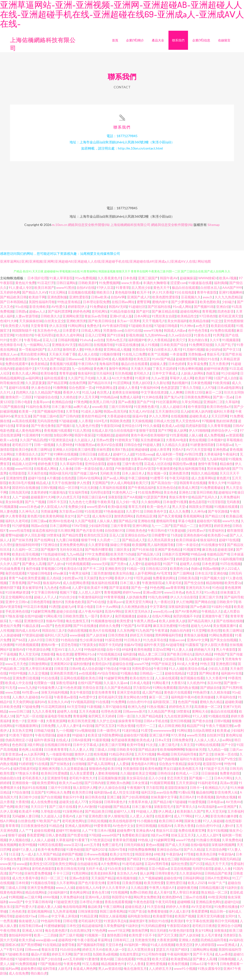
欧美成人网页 (188, 492)
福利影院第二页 (164, 706)
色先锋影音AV (11, 349)
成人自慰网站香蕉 (76, 587)
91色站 (217, 592)
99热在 (5, 682)
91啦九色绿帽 (158, 601)
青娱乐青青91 (179, 501)
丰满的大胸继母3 (156, 287)
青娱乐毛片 (215, 358)
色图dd (64, 592)
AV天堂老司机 (202, 911)
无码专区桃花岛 (71, 554)
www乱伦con (163, 616)
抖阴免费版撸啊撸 (141, 854)
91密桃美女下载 (127, 444)
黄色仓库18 (100, 897)
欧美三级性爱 (84, 454)
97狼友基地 (14, 620)
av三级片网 (33, 901)
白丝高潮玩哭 (80, 935)
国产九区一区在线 (29, 720)
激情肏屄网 (140, 935)
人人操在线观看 (167, 682)
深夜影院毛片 (164, 811)
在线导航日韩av (30, 930)
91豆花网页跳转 (53, 711)
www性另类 (196, 739)
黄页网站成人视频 (117, 354)
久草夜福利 (212, 458)
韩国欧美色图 (120, 425)
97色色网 (99, 935)
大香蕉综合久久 (27, 458)
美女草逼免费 (197, 368)
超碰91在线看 (19, 392)
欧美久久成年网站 (70, 339)
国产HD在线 (96, 606)
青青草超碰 (67, 377)
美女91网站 (203, 935)
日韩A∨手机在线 (156, 725)
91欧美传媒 (221, 387)
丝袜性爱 (103, 454)
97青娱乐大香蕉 (27, 777)
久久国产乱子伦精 (81, 382)
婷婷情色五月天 (181, 711)
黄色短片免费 (25, 287)
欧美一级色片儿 (158, 511)
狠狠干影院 (147, 435)
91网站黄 (184, 735)
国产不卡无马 (203, 958)
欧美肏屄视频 (178, 968)
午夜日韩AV (156, 535)
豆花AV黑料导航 (157, 868)
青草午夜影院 (207, 297)
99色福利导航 (51, 925)
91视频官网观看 (162, 787)
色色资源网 (63, 630)
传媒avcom (177, 644)
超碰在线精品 (175, 677)
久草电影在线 (51, 816)
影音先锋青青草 (103, 697)
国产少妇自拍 (51, 963)
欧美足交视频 (145, 777)
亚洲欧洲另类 (76, 325)
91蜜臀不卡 (159, 482)
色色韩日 (19, 749)
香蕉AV (68, 820)
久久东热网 (125, 635)
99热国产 (221, 658)
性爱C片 (16, 344)
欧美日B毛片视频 (21, 487)
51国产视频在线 (12, 411)
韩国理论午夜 (122, 901)
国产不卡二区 (93, 573)
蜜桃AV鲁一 (50, 649)
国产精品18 (162, 806)
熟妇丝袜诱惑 (226, 425)
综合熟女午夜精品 (172, 768)
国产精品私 (122, 811)
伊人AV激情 (87, 811)
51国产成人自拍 (225, 382)
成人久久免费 (179, 516)
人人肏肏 (66, 473)
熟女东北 (7, 911)
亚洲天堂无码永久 (138, 616)
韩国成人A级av (175, 335)
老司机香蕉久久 (34, 782)
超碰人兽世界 (160, 454)
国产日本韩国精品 (13, 306)
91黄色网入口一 (124, 497)
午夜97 (213, 968)
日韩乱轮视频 (97, 825)
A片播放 (53, 482)
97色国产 (128, 630)
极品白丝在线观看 (185, 292)
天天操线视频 (142, 425)
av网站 (227, 744)
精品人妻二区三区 (151, 658)
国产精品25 (127, 525)
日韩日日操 (87, 458)
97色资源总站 (100, 844)
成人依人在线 (87, 358)
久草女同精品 (191, 406)
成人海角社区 (102, 520)
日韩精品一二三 (151, 677)
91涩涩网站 (122, 387)
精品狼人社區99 (24, 468)
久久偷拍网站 (151, 506)
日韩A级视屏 (81, 744)
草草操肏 (22, 430)
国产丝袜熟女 (60, 768)
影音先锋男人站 (226, 797)
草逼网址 (104, 944)
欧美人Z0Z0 (197, 887)
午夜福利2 (230, 458)
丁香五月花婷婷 (164, 373)
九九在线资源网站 (177, 720)
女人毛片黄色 (211, 939)
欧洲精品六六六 (217, 792)
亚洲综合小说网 (229, 930)
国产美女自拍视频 (223, 644)
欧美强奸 (177, 925)
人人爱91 (136, 568)
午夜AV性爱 (94, 863)
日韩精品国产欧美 (218, 877)
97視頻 (94, 839)
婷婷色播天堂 (48, 468)
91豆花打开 (46, 287)
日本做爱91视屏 (175, 506)
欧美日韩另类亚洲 (81, 725)
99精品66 (198, 558)
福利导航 (49, 973)
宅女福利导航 (78, 497)
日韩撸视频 (226, 963)
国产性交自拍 (194, 587)
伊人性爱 (83, 487)
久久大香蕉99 (216, 682)
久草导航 (72, 416)
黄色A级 (106, 963)
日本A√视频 (106, 835)
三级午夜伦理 (132, 468)
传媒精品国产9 (218, 558)
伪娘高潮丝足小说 (19, 744)
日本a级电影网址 (230, 392)
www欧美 (99, 411)
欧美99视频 (27, 849)
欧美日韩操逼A (187, 544)
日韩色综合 (166, 777)
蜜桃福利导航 (166, 525)
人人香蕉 (85, 425)
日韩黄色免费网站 (198, 401)
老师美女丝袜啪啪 (125, 397)
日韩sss (43, 920)
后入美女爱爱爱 (81, 777)
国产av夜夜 (126, 406)
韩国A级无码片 (60, 477)
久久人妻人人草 (81, 754)
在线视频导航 (103, 349)
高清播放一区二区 (208, 711)
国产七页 (83, 520)
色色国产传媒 (188, 706)
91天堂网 (198, 635)
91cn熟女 (211, 597)
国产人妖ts (55, 568)
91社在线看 (50, 682)
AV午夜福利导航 (114, 330)
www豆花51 (73, 849)
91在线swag (145, 458)
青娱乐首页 (50, 954)
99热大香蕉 (93, 354)
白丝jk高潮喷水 (204, 735)
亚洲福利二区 (213, 406)
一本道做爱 (178, 358)
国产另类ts (119, 568)
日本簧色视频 (201, 387)
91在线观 (41, 768)
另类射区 (230, 939)
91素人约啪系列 (20, 663)
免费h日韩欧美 (141, 897)
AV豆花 (46, 701)
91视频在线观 (219, 720)
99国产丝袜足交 (163, 668)
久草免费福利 (113, 930)
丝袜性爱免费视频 (38, 877)
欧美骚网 (139, 549)
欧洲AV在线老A (61, 525)
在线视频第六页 (193, 463)
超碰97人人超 (123, 458)
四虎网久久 (24, 397)
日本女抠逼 (140, 787)
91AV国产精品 (163, 363)
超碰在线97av (25, 920)
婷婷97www (132, 597)
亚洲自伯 (223, 311)
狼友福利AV (52, 587)
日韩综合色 (132, 449)
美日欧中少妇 (29, 801)
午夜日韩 (160, 673)
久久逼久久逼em (116, 687)
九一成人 (28, 858)
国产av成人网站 (115, 482)
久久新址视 (161, 387)
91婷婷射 (25, 768)
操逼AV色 (140, 420)
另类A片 (178, 454)
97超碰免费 (30, 711)
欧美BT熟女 (120, 454)
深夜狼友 (221, 935)
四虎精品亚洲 (146, 520)
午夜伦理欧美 (10, 935)
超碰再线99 (67, 944)
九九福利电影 (216, 463)
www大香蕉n (131, 287)
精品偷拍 (226, 468)
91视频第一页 (95, 939)
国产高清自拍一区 (164, 487)
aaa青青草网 (175, 592)
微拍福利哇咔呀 (27, 549)
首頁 (115, 40)
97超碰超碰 (68, 425)
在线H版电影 (200, 849)
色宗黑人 (103, 397)
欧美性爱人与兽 (17, 330)
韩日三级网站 (137, 873)
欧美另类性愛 (154, 887)
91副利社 (231, 892)
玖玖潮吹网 (66, 535)
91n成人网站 (182, 311)
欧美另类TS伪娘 (122, 558)
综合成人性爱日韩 (62, 563)
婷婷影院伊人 (78, 311)
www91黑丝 (65, 292)
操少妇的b (213, 354)
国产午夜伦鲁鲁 (43, 430)
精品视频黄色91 (113, 968)
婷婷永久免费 (109, 630)
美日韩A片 (187, 801)
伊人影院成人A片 (53, 511)
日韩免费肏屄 (182, 744)
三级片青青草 (120, 530)
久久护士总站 (106, 725)
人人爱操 (122, 768)
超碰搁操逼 (188, 282)
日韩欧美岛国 (188, 582)
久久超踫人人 (84, 444)
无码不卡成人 (96, 873)
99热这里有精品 (69, 306)
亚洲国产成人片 (139, 301)
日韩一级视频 (44, 449)
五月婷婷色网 (10, 297)
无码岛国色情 (47, 425)
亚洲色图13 (97, 820)
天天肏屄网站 (22, 706)
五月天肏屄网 (107, 663)
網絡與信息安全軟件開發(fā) (89, 229)
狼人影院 (106, 473)
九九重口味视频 (67, 544)
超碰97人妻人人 (24, 854)
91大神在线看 (152, 401)
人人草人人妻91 (68, 730)
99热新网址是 (106, 392)
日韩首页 (61, 673)
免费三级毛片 (112, 849)
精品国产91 (195, 730)
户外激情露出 (125, 473)
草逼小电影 (186, 525)
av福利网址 (34, 382)
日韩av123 (198, 968)
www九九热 (27, 692)
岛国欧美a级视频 (105, 958)
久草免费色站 (232, 844)
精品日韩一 (218, 916)
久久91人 (7, 397)
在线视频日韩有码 (58, 749)
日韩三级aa (39, 525)
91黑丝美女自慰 (163, 320)
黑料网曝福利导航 (168, 639)
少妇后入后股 (218, 673)
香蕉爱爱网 (35, 839)
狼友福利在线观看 (105, 587)
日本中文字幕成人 (165, 377)
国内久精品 (203, 658)
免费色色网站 (88, 563)
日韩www (32, 954)
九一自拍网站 (81, 373)
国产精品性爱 (72, 539)
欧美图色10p (179, 573)
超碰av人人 (37, 316)
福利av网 (12, 973)
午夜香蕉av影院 (65, 701)
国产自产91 (145, 406)
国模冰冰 (12, 949)
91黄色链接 (75, 854)
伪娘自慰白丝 (10, 782)
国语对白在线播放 (25, 492)
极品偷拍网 (204, 797)
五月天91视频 (145, 758)
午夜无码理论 (44, 339)
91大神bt (187, 330)
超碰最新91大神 (42, 501)
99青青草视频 (114, 601)
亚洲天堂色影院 (128, 697)
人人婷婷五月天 (160, 973)
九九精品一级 (217, 754)
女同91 (230, 920)
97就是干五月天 (216, 773)
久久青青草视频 (219, 430)
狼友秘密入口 (29, 925)
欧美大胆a (26, 944)
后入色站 (53, 582)
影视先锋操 (134, 339)
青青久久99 (217, 487)
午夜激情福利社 (90, 601)
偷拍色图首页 (15, 363)
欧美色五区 (142, 363)
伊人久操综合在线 (112, 792)
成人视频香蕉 (122, 363)
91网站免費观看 (221, 639)
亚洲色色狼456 (194, 539)
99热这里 (143, 963)
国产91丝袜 (115, 339)
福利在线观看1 (55, 382)
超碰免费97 (125, 835)
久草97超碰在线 (114, 711)
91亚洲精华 (30, 439)
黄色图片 (223, 482)
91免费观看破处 (212, 492)
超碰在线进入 (135, 911)
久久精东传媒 (220, 697)
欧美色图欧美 (210, 306)
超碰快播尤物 (187, 892)
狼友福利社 (86, 377)
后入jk (185, 416)
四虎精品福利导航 (214, 944)
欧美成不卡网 (97, 592)
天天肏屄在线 (37, 477)
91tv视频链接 (84, 735)
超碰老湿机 (226, 554)
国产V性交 (229, 763)
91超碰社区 (137, 311)
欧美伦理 (214, 635)
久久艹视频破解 (150, 882)
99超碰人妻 (151, 449)
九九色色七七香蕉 (82, 506)
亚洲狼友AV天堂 (64, 349)
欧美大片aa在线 (71, 787)
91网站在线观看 (207, 749)
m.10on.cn (60, 229)
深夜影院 (115, 501)
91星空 (146, 735)
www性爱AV (96, 511)
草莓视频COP (51, 573)
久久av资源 (159, 382)
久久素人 (103, 382)
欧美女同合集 (122, 577)
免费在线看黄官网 (192, 835)
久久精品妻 (139, 892)
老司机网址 (100, 316)
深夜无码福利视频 (54, 697)
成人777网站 (183, 820)
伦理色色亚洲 (111, 716)
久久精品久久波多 (175, 449)
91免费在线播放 (226, 911)
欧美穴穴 (179, 344)
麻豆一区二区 (159, 701)
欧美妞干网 (37, 301)
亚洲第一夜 (36, 725)
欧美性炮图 (142, 654)
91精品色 (56, 830)
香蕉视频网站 (193, 520)
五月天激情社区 (167, 416)
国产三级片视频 (71, 939)
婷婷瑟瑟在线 (186, 563)
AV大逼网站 (21, 873)
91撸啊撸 (60, 392)
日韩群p (21, 316)
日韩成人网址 (91, 335)
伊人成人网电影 (122, 487)
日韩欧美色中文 (155, 516)
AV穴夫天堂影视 (198, 454)
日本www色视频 (96, 858)
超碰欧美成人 (199, 420)
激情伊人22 (83, 758)
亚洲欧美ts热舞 (118, 787)
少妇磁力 (228, 306)
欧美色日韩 (94, 682)
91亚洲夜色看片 (146, 411)
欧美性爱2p (233, 587)
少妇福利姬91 (57, 897)
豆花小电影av (158, 873)
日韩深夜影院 (88, 916)
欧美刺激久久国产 (190, 816)
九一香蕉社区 (164, 606)
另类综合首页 (92, 692)
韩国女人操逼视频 (112, 920)
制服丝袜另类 (195, 754)
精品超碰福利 (91, 930)
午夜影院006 (110, 430)
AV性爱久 (58, 311)
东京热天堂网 (22, 735)
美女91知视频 (217, 835)
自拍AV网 (118, 301)
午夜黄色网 (72, 968)
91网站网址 (76, 330)
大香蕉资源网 (56, 725)
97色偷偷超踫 (114, 516)
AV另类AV (234, 806)
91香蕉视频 (205, 801)
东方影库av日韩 (71, 516)
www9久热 (231, 525)
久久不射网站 (66, 887)
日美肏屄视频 (132, 887)
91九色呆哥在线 (155, 644)
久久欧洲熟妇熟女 (134, 611)
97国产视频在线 (50, 968)
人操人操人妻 (107, 525)
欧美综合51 (72, 573)
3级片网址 (35, 749)
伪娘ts (196, 573)
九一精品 (15, 625)
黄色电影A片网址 (144, 768)
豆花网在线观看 (72, 682)
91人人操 (176, 673)
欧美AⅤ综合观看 (110, 449)
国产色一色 (139, 592)
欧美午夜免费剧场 (51, 854)
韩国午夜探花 (84, 439)
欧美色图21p (207, 563)
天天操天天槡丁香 (62, 358)
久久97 (215, 344)
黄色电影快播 (125, 297)
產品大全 (158, 40)
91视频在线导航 (42, 887)
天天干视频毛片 (154, 325)
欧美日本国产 (44, 292)
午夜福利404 (149, 392)
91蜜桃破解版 (54, 930)
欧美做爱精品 (181, 963)
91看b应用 (186, 797)
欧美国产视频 (185, 920)
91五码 (18, 954)
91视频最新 (231, 344)
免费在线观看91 (17, 368)
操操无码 (194, 768)
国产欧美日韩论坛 (180, 658)
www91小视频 (185, 973)
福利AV (40, 706)
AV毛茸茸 (164, 577)
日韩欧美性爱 (72, 620)
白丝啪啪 (79, 768)
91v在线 (21, 311)
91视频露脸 (9, 511)
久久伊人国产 (10, 568)
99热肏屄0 (200, 697)
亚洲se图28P (152, 597)
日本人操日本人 (133, 477)
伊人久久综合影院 (183, 601)
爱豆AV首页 (145, 473)
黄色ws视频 (154, 849)
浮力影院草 (154, 792)
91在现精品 (51, 949)
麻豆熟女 (209, 554)
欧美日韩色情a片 (219, 411)
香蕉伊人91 (71, 397)
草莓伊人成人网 (181, 382)
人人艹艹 (25, 835)
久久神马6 (198, 516)
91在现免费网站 (150, 497)
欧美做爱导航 (163, 920)
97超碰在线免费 (62, 763)
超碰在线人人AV (88, 892)
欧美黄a (223, 735)
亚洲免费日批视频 (26, 682)
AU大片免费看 (122, 382)
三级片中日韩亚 (59, 792)
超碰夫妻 (63, 739)
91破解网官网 (164, 844)
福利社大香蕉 (223, 416)
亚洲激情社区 (34, 625)
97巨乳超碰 (142, 582)
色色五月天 (194, 597)
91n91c (6, 773)
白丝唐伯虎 (26, 825)
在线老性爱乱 (129, 958)
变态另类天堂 (177, 782)
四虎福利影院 (195, 430)
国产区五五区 (105, 730)
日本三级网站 (60, 530)
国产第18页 (82, 958)
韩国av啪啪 (211, 573)
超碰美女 (66, 806)
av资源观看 (234, 439)
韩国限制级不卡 (24, 335)
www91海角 (153, 335)
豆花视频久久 (191, 301)
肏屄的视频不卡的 (186, 620)
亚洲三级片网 (159, 739)
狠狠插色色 (97, 773)
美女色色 (170, 497)
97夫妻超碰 (176, 535)
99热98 (229, 768)
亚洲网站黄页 (72, 320)
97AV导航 (79, 530)
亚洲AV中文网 (197, 644)
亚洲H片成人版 (121, 320)
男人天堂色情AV (188, 425)
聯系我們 (178, 40)
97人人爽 (202, 820)
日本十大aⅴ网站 (107, 611)
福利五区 (148, 797)
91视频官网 (192, 554)
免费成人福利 (130, 401)
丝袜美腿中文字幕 (164, 801)
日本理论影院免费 (96, 306)
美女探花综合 (136, 782)
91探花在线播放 (127, 349)
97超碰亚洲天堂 (66, 906)
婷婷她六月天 (204, 654)
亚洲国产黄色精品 (168, 554)
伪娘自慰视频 (77, 635)
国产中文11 (231, 354)
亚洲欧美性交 (115, 573)
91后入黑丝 (81, 435)
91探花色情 (113, 644)
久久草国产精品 (48, 858)
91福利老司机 (208, 787)
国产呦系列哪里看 (98, 554)
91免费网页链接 (201, 349)
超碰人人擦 (20, 463)
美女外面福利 (177, 325)
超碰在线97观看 (208, 525)
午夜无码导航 (165, 906)
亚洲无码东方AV (198, 592)
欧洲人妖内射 (201, 416)
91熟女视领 (126, 730)
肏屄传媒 (32, 573)
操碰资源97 (138, 925)
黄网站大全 (200, 716)
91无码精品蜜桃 (153, 930)
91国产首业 (137, 916)
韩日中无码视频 (226, 925)
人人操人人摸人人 (207, 744)
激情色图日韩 (117, 939)
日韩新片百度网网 (175, 558)
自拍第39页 (215, 739)
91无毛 (10, 692)
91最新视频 (101, 744)
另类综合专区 (142, 354)
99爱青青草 (102, 830)
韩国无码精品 (229, 863)
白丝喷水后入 (210, 292)
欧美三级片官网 (113, 749)
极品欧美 (94, 911)
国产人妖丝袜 (96, 639)
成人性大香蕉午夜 (25, 882)
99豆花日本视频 (35, 611)
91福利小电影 (222, 611)
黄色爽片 (100, 373)
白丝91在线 (133, 335)
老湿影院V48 (212, 768)
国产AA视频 (132, 501)
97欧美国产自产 (48, 825)
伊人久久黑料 (159, 420)
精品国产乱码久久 (205, 501)
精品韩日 (85, 349)
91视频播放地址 (103, 625)
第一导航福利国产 (32, 354)
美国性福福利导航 (42, 306)
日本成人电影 (140, 687)
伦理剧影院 (17, 477)
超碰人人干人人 (46, 601)
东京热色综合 (166, 492)
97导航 (189, 858)
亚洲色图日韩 (226, 668)
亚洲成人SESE (32, 935)
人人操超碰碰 (10, 639)
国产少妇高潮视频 (135, 801)
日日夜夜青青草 (56, 754)
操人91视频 (150, 349)
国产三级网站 (183, 577)
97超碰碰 (179, 806)
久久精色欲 (68, 401)
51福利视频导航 (231, 563)
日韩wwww (74, 363)
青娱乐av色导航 (96, 320)
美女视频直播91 (225, 630)
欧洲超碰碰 (140, 454)
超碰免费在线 (30, 973)
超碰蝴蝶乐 (185, 906)
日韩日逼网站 (66, 287)
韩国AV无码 (118, 311)
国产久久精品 (193, 854)
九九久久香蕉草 (43, 716)
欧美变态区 (184, 949)
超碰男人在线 (190, 568)
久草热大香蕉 (184, 830)
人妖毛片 (64, 973)
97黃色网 (81, 406)
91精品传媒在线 (122, 316)
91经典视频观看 (77, 568)
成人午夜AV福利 (90, 616)
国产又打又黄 (167, 939)
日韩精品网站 (129, 663)
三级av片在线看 (194, 901)
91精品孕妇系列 (121, 758)
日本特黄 (22, 887)
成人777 (81, 806)
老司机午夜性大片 (82, 782)
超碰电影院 (153, 568)
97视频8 (208, 425)
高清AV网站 (114, 616)
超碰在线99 (172, 882)
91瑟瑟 (192, 677)
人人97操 (208, 392)
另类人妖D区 (142, 387)
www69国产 (111, 839)
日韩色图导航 (40, 606)
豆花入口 (49, 344)
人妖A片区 (36, 644)
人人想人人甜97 (90, 597)
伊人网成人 (167, 816)
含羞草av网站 (141, 463)
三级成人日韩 (104, 754)
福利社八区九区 (56, 639)
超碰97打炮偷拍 (68, 835)
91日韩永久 (132, 644)
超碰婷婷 (122, 439)
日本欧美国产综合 (173, 349)
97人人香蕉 (135, 968)
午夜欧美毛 (106, 506)
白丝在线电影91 (125, 435)
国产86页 (34, 587)
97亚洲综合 (49, 549)
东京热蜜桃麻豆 (152, 444)
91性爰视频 (178, 439)
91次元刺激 (89, 492)
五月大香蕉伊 (219, 368)
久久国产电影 (85, 525)
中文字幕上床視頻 (65, 920)
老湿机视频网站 (39, 916)
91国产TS (170, 568)
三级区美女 (122, 554)
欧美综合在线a (195, 673)
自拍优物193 (114, 535)
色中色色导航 (198, 335)
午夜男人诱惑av (145, 625)
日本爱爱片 (71, 335)
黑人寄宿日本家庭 (39, 673)
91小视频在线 (147, 825)
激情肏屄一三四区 (19, 401)
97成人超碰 (85, 763)
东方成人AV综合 (141, 416)
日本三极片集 (61, 411)
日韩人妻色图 (55, 839)
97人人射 (199, 720)
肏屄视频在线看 (192, 682)
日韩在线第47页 (162, 563)
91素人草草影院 (61, 282)
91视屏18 (142, 382)
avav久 (208, 301)
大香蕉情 (59, 463)
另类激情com (113, 335)
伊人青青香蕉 (15, 520)
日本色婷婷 (177, 368)
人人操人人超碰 (42, 844)
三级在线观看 (124, 963)
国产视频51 (65, 430)
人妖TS (81, 820)
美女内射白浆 (198, 344)
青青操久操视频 (195, 639)
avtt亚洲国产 (227, 811)
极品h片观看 (40, 958)
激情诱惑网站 (124, 520)
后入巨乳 (54, 354)
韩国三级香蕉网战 (113, 916)
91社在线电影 (185, 297)
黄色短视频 (197, 444)
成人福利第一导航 (169, 458)
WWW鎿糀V (208, 282)
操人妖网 (180, 435)
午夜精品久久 (211, 616)
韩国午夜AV (169, 282)
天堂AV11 (59, 654)
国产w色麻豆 (200, 611)
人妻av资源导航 (27, 320)
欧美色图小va (218, 539)
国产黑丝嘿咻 (30, 949)
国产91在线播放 (85, 630)
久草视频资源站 (56, 863)
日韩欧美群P (88, 287)
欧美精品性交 (187, 320)
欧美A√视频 (228, 282)
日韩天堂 (52, 644)
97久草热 (178, 739)
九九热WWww (155, 339)
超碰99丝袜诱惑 (215, 373)
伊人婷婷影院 (205, 949)
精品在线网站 (35, 897)
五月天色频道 (89, 716)
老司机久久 (142, 377)
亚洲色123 (187, 497)
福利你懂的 (81, 668)
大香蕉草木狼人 (140, 806)
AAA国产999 (232, 292)
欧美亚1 (94, 739)
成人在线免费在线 (44, 806)
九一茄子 (91, 620)
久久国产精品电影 (149, 720)
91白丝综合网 (70, 954)
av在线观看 (87, 677)
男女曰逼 (170, 773)
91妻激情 (91, 963)
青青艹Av (15, 582)
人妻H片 (228, 830)
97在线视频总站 (109, 658)
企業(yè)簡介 (135, 40)
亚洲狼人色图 (188, 944)
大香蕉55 (178, 687)
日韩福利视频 (68, 344)
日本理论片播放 (91, 906)
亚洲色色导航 (37, 563)
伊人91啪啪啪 (199, 435)
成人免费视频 (214, 439)
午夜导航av (32, 344)
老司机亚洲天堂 (230, 320)
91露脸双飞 (194, 649)
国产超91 (143, 316)
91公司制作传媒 (153, 958)
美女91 (70, 520)
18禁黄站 (53, 539)
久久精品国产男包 (161, 716)
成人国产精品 (152, 697)
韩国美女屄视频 (201, 511)
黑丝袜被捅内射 (219, 473)
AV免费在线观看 (222, 335)
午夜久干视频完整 (219, 730)
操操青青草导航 (130, 725)
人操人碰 (195, 439)
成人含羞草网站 (203, 482)
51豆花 (14, 858)
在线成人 (62, 744)
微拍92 (57, 606)
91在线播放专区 (213, 549)
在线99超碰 (33, 620)
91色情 (183, 630)
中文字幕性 (158, 611)
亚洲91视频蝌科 (231, 297)
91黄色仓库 (202, 339)
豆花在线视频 (180, 873)
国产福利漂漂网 (59, 316)
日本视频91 (216, 444)
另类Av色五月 (116, 344)
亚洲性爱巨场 (176, 887)
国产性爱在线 (77, 839)
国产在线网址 (44, 544)
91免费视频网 (109, 287)
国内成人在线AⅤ (28, 635)
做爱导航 (68, 949)
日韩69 (74, 673)
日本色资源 (210, 568)
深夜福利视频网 (223, 849)
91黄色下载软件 (21, 739)
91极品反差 (30, 630)
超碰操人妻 (158, 368)
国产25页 (196, 868)
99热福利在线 (94, 654)
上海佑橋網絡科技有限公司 (130, 229)
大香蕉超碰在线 (119, 420)
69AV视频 (50, 901)
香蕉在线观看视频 (118, 906)
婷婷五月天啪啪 (142, 639)
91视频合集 (129, 677)
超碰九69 (68, 611)
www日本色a (29, 511)
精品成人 (43, 487)
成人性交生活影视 (126, 797)
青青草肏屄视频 (124, 844)
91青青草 (122, 292)
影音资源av (14, 758)
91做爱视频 (197, 806)
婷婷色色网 (81, 316)
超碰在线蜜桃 (44, 835)
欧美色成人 (145, 744)
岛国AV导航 (117, 854)
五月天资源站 (186, 787)
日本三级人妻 (130, 587)
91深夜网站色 (73, 816)
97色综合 (110, 673)
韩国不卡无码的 (110, 649)
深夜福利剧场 (178, 611)
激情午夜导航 (208, 468)
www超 (22, 868)
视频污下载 (68, 597)
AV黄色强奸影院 (181, 935)
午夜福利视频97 (179, 958)
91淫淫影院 (216, 506)
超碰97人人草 (124, 816)
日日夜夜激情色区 (34, 830)
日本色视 (129, 282)
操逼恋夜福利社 (44, 535)
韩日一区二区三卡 (54, 882)
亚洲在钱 (220, 577)
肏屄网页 (205, 530)
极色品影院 (197, 506)
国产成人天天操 (177, 849)
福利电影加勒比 (139, 920)
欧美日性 (114, 773)
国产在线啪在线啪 (229, 625)
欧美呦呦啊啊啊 (172, 754)
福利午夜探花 (44, 744)
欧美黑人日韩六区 (103, 406)
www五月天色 (16, 668)
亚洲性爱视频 (156, 968)
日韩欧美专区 (126, 754)
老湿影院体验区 (176, 792)
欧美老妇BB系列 (103, 877)
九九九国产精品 (52, 363)
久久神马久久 (29, 516)
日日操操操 (209, 777)
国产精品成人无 (134, 544)
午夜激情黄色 (166, 473)
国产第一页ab (223, 401)
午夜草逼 (161, 635)
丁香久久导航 (189, 392)
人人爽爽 (176, 397)
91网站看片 (52, 620)
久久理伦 (7, 549)
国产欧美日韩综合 (102, 325)
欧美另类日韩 (82, 797)
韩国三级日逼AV (94, 501)
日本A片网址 (224, 782)
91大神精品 (150, 863)
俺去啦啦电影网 (74, 911)
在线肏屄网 (77, 387)
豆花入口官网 (95, 339)
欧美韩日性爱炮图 (54, 777)
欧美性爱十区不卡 (142, 939)
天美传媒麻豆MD (97, 363)
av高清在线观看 (24, 425)
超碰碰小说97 (213, 663)
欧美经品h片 (101, 668)
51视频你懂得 (110, 358)
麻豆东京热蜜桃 (165, 630)
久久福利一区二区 (25, 554)
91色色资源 (72, 692)
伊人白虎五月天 (68, 501)
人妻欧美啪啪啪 (107, 777)
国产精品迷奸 (148, 754)
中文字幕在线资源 (154, 397)
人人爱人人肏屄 (141, 820)
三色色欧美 (17, 916)
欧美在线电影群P (122, 825)
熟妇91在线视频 (34, 792)
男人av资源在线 (110, 973)
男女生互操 (23, 420)
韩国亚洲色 (143, 858)
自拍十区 (113, 654)
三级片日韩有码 (120, 411)
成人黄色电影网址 (29, 435)
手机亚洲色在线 (17, 616)
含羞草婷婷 (39, 497)
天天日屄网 (219, 420)
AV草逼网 (144, 630)
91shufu (86, 344)
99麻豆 (124, 673)
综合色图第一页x (81, 392)
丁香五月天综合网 (35, 763)
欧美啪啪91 (159, 439)
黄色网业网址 (80, 897)
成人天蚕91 (162, 897)
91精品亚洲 (88, 920)
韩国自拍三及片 (54, 635)
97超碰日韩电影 (166, 330)
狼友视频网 (8, 849)
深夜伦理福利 (66, 687)
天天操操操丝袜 (31, 325)
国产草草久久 (186, 811)
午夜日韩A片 (88, 368)
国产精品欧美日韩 (13, 301)
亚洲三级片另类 (210, 601)
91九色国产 (144, 635)
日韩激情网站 (38, 668)
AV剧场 (88, 730)
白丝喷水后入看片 (167, 354)
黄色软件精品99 (93, 420)
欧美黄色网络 (52, 520)
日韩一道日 (125, 720)
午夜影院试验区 (178, 930)
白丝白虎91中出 (139, 706)
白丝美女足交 (54, 325)
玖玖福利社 (105, 377)
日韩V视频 (48, 492)
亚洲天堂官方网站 (139, 606)
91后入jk (88, 397)
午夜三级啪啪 (138, 482)
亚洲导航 (113, 887)
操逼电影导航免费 (58, 720)
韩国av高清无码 (115, 416)
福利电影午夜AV (183, 701)
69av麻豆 (60, 577)
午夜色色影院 (143, 906)
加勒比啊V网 (63, 439)
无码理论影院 (100, 497)
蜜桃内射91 (161, 306)
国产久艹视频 (35, 506)
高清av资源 (228, 787)
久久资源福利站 (191, 877)
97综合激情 (20, 797)
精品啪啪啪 (214, 587)
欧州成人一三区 (188, 777)
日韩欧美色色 (136, 535)
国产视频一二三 (200, 782)
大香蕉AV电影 (176, 444)
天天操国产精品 (103, 882)
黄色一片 (19, 725)
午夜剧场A (174, 858)
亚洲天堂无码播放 (210, 920)
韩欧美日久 (105, 297)
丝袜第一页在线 (226, 758)
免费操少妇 (76, 511)
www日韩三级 (19, 716)
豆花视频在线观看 (81, 297)
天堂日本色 (114, 949)
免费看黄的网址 (164, 582)
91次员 (151, 749)
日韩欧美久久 (51, 320)
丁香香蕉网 (17, 587)
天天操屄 (90, 582)
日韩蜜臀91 (160, 539)
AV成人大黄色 (187, 668)
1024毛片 (101, 425)
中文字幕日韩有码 (44, 597)
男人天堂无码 (29, 658)
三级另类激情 (101, 577)
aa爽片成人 (82, 411)
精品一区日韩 (68, 492)
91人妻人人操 (182, 654)
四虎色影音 (226, 316)
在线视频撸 (179, 420)
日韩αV (33, 363)
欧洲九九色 (136, 711)
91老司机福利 (132, 868)
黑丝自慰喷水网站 (34, 358)
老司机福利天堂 (110, 701)
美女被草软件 (32, 592)
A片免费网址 (111, 868)
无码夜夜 (233, 506)
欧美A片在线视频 (102, 635)
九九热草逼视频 (64, 916)
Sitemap (214, 229)
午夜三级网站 (113, 911)
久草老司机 (174, 587)
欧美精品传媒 (199, 325)
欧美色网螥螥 (115, 863)
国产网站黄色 (209, 677)
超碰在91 (212, 763)
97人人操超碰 (213, 825)
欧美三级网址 (41, 454)
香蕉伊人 (106, 620)
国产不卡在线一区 (166, 463)
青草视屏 (209, 316)
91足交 (216, 325)
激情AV (18, 654)
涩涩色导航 (69, 649)
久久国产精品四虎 (33, 444)
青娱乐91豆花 (166, 835)
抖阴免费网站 (112, 739)
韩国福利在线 (189, 863)
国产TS (46, 458)
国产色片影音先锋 (89, 535)
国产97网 (165, 435)
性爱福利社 (217, 535)
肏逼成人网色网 (85, 973)
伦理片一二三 (146, 730)
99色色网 (157, 592)
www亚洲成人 (227, 949)
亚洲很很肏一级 (24, 787)
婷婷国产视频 (71, 858)
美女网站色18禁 (135, 701)
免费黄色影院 (230, 777)
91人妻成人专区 (20, 292)
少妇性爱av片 (196, 535)
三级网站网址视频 (203, 954)
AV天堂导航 (76, 711)
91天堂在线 (155, 911)
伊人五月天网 (88, 401)
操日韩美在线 (95, 801)
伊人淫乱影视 (34, 539)
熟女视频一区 (157, 477)
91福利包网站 (151, 663)
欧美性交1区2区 (41, 868)
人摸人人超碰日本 (173, 411)
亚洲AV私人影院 (97, 901)
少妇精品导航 (173, 663)
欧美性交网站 (65, 868)
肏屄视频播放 (125, 620)
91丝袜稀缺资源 (17, 597)
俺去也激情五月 (77, 625)
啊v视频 (163, 758)
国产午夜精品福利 (141, 492)
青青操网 (80, 720)
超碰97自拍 (36, 482)
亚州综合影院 (95, 468)
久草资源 (19, 563)
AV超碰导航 (174, 649)
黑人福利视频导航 (161, 549)
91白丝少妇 (68, 601)
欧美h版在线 (117, 511)
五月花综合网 (215, 854)
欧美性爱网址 (47, 787)
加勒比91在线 (208, 363)
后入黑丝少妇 (141, 292)
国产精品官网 (57, 387)
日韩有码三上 (123, 944)
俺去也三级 (169, 863)
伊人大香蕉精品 (159, 344)
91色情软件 (24, 339)
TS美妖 (176, 539)
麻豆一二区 (214, 397)
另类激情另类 (145, 944)
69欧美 (159, 858)
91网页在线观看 (50, 849)
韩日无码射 (158, 935)
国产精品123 (214, 520)
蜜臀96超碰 (14, 539)
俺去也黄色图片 (56, 935)
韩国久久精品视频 (204, 477)
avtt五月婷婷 (73, 963)
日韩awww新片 (134, 716)
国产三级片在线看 (62, 811)
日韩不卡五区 (57, 506)
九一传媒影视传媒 (59, 758)
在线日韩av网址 (123, 306)
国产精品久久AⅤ (34, 297)
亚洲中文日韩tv (17, 606)
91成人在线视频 (162, 949)
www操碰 (77, 639)
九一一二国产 (161, 530)
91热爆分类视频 (208, 844)
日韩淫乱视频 (32, 863)
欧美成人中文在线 (19, 687)
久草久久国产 (63, 663)
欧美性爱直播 (34, 582)
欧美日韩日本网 (171, 825)
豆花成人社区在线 (157, 468)
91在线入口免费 (134, 358)
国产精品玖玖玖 (99, 387)
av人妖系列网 (34, 758)
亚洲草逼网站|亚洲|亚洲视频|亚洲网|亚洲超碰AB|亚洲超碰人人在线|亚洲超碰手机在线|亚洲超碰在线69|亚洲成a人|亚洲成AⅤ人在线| (98, 266)
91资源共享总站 (115, 925)
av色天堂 (202, 330)
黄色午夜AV (140, 439)
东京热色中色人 (49, 335)
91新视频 (93, 711)
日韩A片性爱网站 (217, 882)
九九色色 (51, 592)
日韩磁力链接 (44, 735)
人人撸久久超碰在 (25, 701)
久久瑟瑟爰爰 (35, 387)
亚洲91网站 (141, 530)
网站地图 (204, 266)
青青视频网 (112, 597)
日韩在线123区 (157, 573)
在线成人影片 (102, 435)
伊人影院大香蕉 (216, 649)
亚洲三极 (113, 801)
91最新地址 (58, 497)
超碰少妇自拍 (66, 616)
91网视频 (15, 901)
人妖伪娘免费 (136, 601)
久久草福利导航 (71, 468)
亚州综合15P (131, 430)
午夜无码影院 (179, 482)
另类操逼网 (49, 516)
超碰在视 (113, 468)
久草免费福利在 (71, 901)
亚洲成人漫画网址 (78, 830)
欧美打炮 (22, 811)
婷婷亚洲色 (222, 530)
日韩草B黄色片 (115, 806)
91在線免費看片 (12, 573)
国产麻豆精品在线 (165, 316)
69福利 (127, 654)
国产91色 (15, 877)
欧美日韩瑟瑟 (60, 373)
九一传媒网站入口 (36, 349)
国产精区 (133, 863)
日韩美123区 (194, 397)
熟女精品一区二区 (214, 897)
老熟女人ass (9, 358)
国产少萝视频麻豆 (184, 306)
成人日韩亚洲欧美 (171, 730)
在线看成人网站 (45, 473)
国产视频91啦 (204, 311)
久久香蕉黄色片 (109, 282)
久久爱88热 (64, 449)
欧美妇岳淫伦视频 (25, 558)
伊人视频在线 (19, 844)
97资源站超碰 (32, 639)
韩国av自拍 (39, 530)
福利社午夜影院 (191, 763)
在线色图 (68, 482)
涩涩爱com (178, 287)
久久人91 (75, 654)
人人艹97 (88, 835)
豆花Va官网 (161, 654)
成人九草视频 (93, 463)
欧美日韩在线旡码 (70, 873)
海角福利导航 (109, 368)
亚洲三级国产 (148, 282)
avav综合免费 (166, 797)
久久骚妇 (127, 777)
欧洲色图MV (171, 901)
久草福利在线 (226, 701)
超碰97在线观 (229, 544)
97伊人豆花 (105, 292)
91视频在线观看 (226, 511)
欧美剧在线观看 (223, 330)
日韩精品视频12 (211, 892)
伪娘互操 (213, 377)
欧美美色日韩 (206, 858)
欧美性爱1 (124, 625)
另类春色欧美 (75, 606)
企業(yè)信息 (201, 40)
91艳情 (46, 439)
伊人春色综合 (41, 392)
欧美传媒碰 (206, 701)
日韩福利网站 (193, 882)
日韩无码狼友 (134, 849)
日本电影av (224, 449)
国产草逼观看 (119, 592)
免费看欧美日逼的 (135, 839)
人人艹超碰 (20, 501)
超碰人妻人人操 (49, 911)
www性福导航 (20, 535)
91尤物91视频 (193, 354)
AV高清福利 (206, 811)
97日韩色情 (208, 320)
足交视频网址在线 (19, 601)
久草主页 (187, 749)
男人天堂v (180, 511)
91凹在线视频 (230, 568)
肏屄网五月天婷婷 (102, 720)
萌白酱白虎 (39, 977)
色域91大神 (9, 325)
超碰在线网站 (190, 316)
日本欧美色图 (10, 711)
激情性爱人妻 (72, 354)
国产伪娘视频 (168, 763)
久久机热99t (196, 687)
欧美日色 (22, 454)
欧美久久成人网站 (25, 377)
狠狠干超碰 (16, 839)
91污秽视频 (20, 530)
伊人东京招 (57, 330)
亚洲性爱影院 (79, 301)
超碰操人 (143, 620)
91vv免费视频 (85, 282)
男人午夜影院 (226, 654)
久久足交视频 (38, 677)
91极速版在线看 (200, 287)
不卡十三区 (61, 877)
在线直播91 (163, 820)
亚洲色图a (220, 454)
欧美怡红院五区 (96, 539)
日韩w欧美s (100, 301)
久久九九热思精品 (228, 301)
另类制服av (196, 358)
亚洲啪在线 (146, 525)
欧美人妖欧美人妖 (172, 625)
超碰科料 (124, 763)
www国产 (16, 906)
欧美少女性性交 (122, 858)
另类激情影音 (133, 773)
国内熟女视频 (188, 692)
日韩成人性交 (163, 425)
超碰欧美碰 (233, 706)
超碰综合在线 (122, 668)
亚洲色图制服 (57, 301)
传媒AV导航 (55, 625)
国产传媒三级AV (45, 420)
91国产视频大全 (212, 582)
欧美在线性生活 (141, 682)
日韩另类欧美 (118, 639)
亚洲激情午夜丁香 (215, 620)
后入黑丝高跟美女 (161, 544)
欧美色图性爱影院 (166, 301)
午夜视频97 (135, 792)
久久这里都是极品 (74, 773)
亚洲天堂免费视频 (41, 892)
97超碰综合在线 (46, 401)
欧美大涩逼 (160, 963)
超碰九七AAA (201, 630)
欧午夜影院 (196, 411)
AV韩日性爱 (193, 458)
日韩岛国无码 (19, 497)
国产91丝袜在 (142, 554)
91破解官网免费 (42, 616)
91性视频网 (119, 897)
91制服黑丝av (85, 449)
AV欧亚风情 (217, 901)
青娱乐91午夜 (73, 801)
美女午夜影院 (80, 697)
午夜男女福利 (79, 577)
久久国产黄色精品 (117, 692)
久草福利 (232, 406)
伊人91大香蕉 (162, 297)
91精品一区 (135, 573)
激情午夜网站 (119, 373)
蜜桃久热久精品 (211, 706)
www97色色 (185, 844)
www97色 (142, 668)
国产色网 (7, 811)
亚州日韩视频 (180, 725)
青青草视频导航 (144, 763)
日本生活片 (203, 577)
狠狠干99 (88, 544)
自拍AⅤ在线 (86, 292)
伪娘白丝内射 (180, 635)
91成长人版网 (91, 416)
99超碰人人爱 (146, 816)
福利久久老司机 (17, 525)
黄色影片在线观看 (177, 697)
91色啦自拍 (69, 644)
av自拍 (99, 344)
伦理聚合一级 (44, 687)
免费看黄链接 (157, 916)
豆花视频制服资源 (111, 782)
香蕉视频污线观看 (63, 368)
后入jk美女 (193, 663)
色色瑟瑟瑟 (169, 392)
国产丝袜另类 (22, 544)
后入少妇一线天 (127, 506)
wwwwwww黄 (164, 735)
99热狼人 (145, 844)
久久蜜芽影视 (98, 549)
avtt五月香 (92, 849)
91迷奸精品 (130, 735)
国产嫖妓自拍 (210, 692)
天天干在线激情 (63, 487)
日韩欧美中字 (226, 606)
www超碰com (46, 944)
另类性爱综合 (142, 673)
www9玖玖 (23, 473)
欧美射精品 (39, 368)
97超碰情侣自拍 (27, 963)
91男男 (218, 339)
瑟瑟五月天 (164, 954)
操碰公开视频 (120, 549)
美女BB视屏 (14, 506)
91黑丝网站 (80, 877)
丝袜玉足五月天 (183, 839)
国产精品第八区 (148, 558)
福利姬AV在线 (231, 677)
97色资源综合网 (37, 654)
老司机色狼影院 (43, 873)
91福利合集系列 (38, 411)
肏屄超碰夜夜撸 (123, 744)
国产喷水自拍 (202, 725)
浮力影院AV (142, 692)
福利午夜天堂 (153, 649)
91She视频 (209, 863)
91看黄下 (81, 844)
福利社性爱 (179, 868)
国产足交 (206, 758)
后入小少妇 (157, 782)
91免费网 (118, 706)
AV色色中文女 (123, 830)
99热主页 (207, 668)
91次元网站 (57, 297)
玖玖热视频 (123, 377)
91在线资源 (93, 516)
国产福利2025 (96, 854)
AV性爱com (30, 697)
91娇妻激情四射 (202, 449)
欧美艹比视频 (158, 358)
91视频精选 (105, 439)
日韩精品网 (43, 663)
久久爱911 (134, 516)
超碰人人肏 (223, 873)
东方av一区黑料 (128, 325)
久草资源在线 (105, 763)
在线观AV (165, 830)
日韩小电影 (23, 406)
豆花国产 (38, 797)
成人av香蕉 (223, 958)
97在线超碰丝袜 (52, 558)
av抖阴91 (75, 463)
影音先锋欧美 (39, 311)
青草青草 (12, 830)
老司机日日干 (22, 449)
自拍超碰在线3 (88, 868)
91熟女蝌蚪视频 (190, 373)
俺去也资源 (64, 658)
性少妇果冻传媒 (91, 644)
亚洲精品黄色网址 (209, 906)
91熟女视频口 (157, 711)
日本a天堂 (162, 744)
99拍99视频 (17, 677)
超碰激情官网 (186, 363)
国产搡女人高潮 (34, 568)
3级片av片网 (160, 839)
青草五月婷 (137, 511)
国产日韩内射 (69, 420)
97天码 (42, 373)
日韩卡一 (196, 792)
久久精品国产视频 (48, 397)
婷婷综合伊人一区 (224, 435)
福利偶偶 (221, 287)
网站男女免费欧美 (147, 901)
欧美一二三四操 (46, 939)
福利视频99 (137, 344)
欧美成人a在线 (173, 430)
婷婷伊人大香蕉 (178, 911)
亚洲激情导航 (57, 782)
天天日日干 (39, 811)
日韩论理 (70, 925)
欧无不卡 (143, 297)
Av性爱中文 (87, 701)
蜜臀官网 (143, 306)
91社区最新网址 (168, 406)
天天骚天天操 (141, 373)
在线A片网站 (162, 620)
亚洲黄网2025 (61, 668)
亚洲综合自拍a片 (137, 539)
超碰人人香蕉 (128, 392)
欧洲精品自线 (62, 406)
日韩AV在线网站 (89, 482)
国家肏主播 (193, 825)
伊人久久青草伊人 (115, 892)
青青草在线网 (41, 463)
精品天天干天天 (217, 868)
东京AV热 (214, 687)
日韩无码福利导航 (184, 758)
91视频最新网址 (27, 730)
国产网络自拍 (204, 606)
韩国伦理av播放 (184, 468)
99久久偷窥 (151, 430)
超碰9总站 (232, 906)
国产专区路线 (218, 516)
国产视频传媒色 (117, 463)
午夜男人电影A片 (162, 892)
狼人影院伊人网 (85, 792)
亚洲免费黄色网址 (73, 549)
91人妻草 (76, 863)
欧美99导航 (135, 749)
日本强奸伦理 (37, 282)
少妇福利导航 (98, 530)
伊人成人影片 (179, 916)
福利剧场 (129, 658)
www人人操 (65, 892)
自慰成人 (104, 458)
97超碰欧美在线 (140, 330)
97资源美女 (88, 649)
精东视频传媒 (126, 882)
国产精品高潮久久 (201, 625)
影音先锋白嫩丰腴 (224, 820)
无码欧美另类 (110, 477)
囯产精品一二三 (185, 530)
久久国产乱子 (224, 349)
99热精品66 (109, 401)
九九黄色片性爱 (87, 430)
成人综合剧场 (91, 673)
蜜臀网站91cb (85, 658)
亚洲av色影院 (79, 882)
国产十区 (228, 749)
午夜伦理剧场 (45, 739)
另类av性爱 (104, 444)
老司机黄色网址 (74, 825)
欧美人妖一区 (115, 954)
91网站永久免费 (58, 797)
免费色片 (93, 330)
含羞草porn (41, 406)
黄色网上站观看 (30, 754)
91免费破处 (98, 311)
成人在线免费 (19, 977)
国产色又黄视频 (169, 520)
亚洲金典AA (145, 835)
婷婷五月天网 (61, 958)
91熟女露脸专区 (209, 973)
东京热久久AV (58, 706)
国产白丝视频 (51, 801)
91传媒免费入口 (49, 692)
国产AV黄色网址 (187, 616)
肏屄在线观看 (15, 577)
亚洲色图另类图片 (63, 677)
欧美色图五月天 (190, 773)
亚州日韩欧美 (206, 497)
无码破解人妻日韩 (25, 820)
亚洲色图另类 (179, 477)
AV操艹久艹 (217, 887)
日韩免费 (48, 730)
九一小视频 (64, 735)
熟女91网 (106, 582)
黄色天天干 (162, 292)
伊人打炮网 (184, 606)
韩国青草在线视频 (193, 487)
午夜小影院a (86, 944)
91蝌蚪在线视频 (65, 458)
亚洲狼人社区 (62, 454)
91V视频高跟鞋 (82, 706)
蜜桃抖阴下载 (10, 592)
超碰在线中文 (25, 373)
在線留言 (224, 40)
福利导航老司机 (25, 773)
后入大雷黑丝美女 (141, 954)
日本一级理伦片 (108, 735)
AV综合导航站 (108, 677)
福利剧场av (102, 797)
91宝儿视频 (91, 968)
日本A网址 (142, 320)
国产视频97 (49, 554)
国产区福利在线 (159, 311)
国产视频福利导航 (51, 416)
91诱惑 (54, 611)
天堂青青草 (39, 330)
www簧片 (7, 868)
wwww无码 (100, 568)
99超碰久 (79, 739)
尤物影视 (47, 658)
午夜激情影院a (153, 587)
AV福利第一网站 (136, 949)
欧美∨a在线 (9, 444)
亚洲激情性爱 (16, 482)
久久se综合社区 (180, 339)
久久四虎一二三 (108, 544)
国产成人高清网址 (101, 768)
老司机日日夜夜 (204, 930)
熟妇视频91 (180, 387)
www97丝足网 (119, 935)
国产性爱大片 (25, 911)
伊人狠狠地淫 (117, 820)
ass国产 (47, 630)
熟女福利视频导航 (192, 473)
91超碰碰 (104, 811)
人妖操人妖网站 (192, 377)
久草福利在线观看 (112, 492)
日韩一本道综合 (86, 473)
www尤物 (13, 697)
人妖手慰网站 (144, 577)
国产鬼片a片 (173, 401)
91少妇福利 (230, 377)
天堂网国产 (100, 487)
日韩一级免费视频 (113, 563)
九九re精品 (74, 558)
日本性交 (73, 930)
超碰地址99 (227, 497)
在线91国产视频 (90, 687)
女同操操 (95, 806)
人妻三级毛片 (168, 749)
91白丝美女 (116, 873)
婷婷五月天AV (93, 954)
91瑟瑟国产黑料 (155, 501)
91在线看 (102, 706)
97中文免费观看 (97, 558)
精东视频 (100, 758)
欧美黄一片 (27, 416)
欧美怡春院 (49, 377)
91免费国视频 (25, 968)
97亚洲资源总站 (60, 444)
